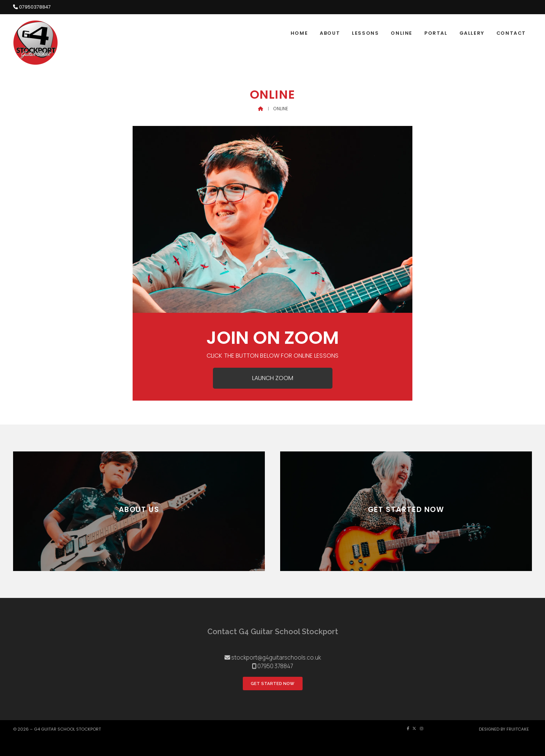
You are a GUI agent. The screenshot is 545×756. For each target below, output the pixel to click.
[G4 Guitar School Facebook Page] (524, 19)
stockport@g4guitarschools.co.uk (276, 658)
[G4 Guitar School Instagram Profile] (530, 19)
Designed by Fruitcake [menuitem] (504, 729)
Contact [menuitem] (511, 33)
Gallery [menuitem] (472, 33)
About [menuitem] (330, 33)
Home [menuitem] (299, 33)
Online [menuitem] (402, 33)
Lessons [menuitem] (365, 33)
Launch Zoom (273, 378)
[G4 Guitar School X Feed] (414, 729)
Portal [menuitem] (436, 33)
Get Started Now (272, 684)
